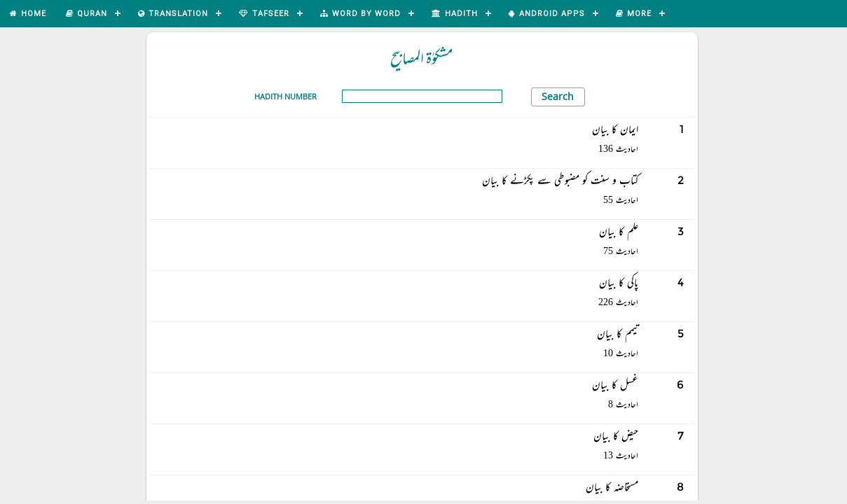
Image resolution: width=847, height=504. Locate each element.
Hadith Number (285, 96)
